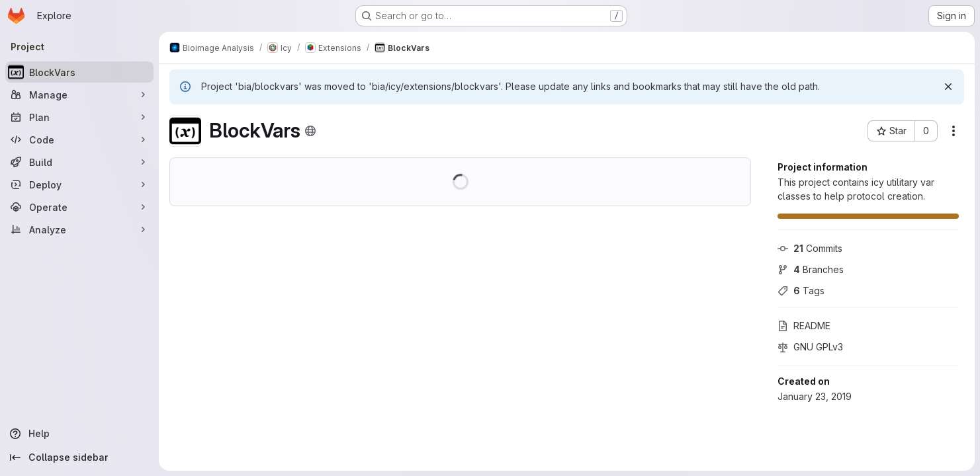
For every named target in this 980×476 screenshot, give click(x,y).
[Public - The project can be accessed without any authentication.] (310, 131)
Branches (811, 269)
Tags (801, 291)
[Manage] (79, 95)
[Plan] (79, 117)
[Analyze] (79, 229)
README (804, 326)
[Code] (79, 139)
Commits (810, 248)
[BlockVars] (79, 72)
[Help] (79, 434)
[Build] (79, 162)
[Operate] (79, 207)
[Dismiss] (948, 87)
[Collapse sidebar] (79, 457)
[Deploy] (79, 184)
